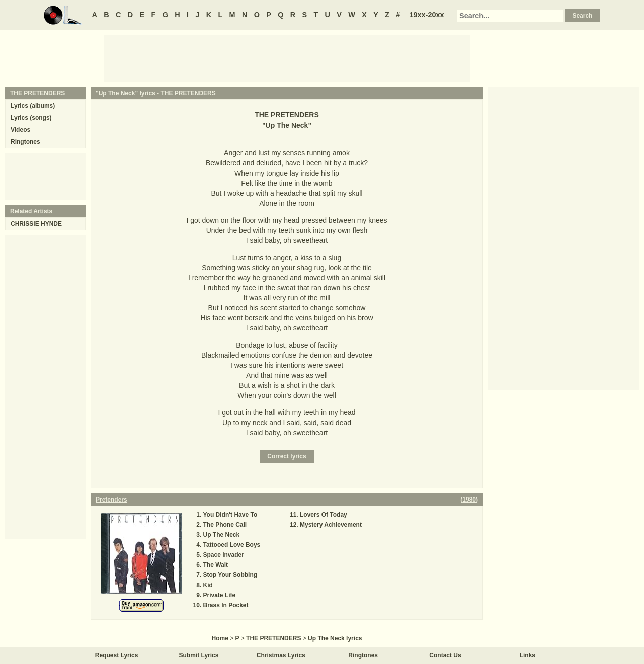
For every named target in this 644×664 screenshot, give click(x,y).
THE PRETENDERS (188, 93)
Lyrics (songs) (31, 118)
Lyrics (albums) (33, 106)
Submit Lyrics (199, 655)
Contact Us (445, 655)
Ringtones (25, 142)
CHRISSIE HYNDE (36, 224)
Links (528, 655)
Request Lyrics (117, 655)
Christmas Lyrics (281, 655)
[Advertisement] (287, 58)
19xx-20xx (427, 15)
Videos (20, 130)
